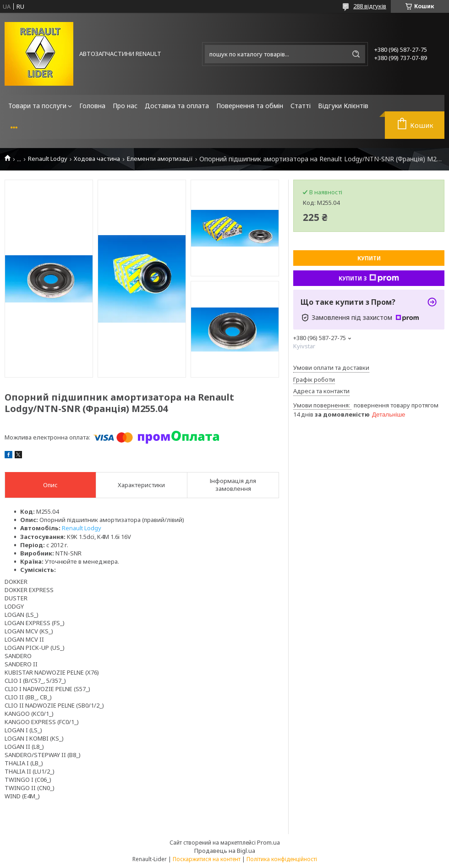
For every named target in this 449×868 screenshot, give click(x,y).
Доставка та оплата (177, 106)
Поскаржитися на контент (207, 859)
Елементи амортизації (160, 159)
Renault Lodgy (48, 159)
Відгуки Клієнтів (343, 106)
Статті (301, 106)
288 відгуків (370, 6)
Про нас (125, 106)
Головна (92, 106)
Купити (369, 258)
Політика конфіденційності (282, 859)
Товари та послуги (37, 106)
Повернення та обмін (250, 106)
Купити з (369, 278)
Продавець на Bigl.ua (225, 851)
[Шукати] (356, 54)
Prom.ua (268, 842)
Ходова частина (97, 159)
